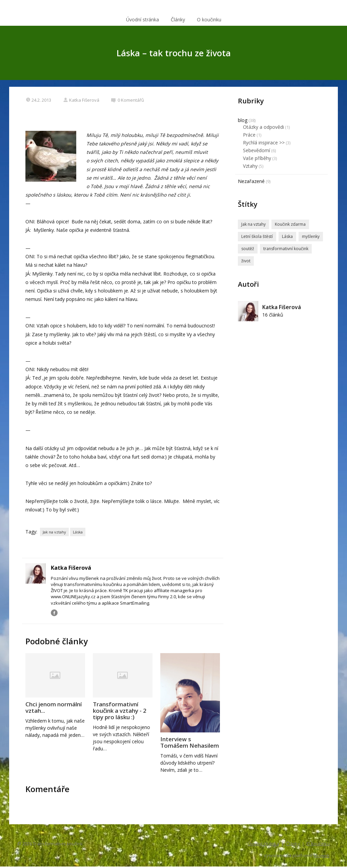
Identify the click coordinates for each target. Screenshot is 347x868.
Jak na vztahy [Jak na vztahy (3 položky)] (253, 224)
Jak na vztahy (54, 532)
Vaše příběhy (257, 158)
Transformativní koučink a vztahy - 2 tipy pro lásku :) (120, 711)
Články (178, 19)
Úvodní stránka (142, 19)
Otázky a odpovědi (263, 127)
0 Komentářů (128, 100)
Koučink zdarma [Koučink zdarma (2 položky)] (290, 224)
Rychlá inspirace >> (264, 143)
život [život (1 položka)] (246, 261)
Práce (249, 135)
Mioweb (322, 855)
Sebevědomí (257, 150)
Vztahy (250, 166)
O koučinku (209, 19)
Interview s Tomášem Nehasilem (190, 742)
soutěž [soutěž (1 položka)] (248, 249)
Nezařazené (251, 181)
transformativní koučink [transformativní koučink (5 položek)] (286, 249)
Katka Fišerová (81, 100)
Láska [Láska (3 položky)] (287, 236)
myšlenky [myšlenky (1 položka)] (311, 236)
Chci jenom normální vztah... (54, 707)
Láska (78, 532)
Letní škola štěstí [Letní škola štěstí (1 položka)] (257, 236)
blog (243, 120)
